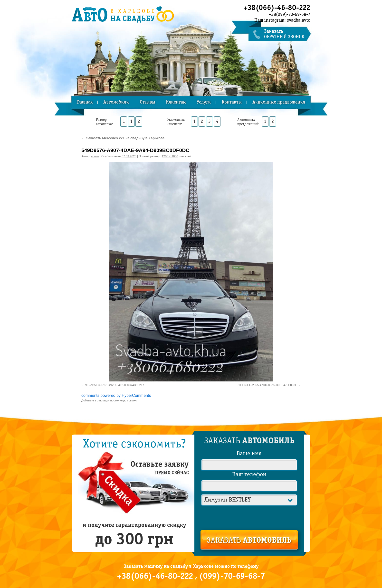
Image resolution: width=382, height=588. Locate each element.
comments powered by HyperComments (116, 395)
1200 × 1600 (170, 156)
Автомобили (116, 102)
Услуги (204, 102)
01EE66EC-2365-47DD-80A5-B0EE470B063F (267, 385)
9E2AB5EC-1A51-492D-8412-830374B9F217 (115, 385)
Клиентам (176, 102)
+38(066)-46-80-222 (277, 8)
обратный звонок (287, 34)
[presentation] (249, 517)
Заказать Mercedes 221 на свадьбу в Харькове (123, 138)
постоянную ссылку (123, 400)
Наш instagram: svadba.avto (282, 20)
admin (95, 156)
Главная (85, 102)
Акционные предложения (279, 102)
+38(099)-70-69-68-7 (290, 15)
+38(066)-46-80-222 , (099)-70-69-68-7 (191, 577)
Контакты (232, 102)
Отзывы (148, 102)
